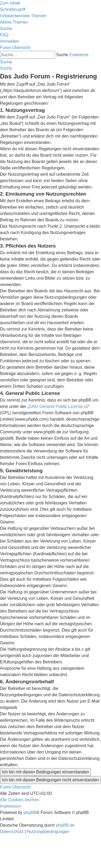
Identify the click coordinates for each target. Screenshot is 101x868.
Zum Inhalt (10, 3)
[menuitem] (23, 16)
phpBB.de (65, 825)
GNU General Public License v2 (59, 406)
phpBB (30, 812)
